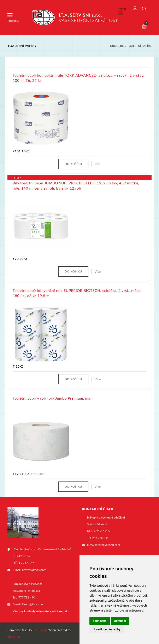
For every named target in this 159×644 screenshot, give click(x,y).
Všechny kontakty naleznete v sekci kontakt (41, 611)
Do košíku (73, 164)
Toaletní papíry (139, 46)
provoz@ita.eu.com (34, 570)
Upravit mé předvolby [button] (107, 629)
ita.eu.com (40, 630)
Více (98, 164)
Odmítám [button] (120, 621)
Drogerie (117, 46)
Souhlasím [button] (100, 621)
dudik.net (14, 636)
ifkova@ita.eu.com (34, 604)
